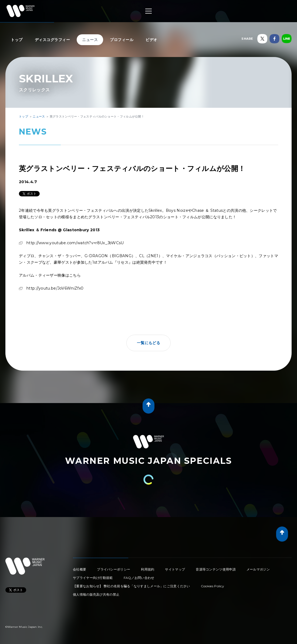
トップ (17, 40)
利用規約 (148, 569)
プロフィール (122, 40)
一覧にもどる (148, 343)
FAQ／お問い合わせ (139, 578)
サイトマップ (175, 569)
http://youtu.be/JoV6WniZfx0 (55, 288)
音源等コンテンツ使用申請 (216, 569)
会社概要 (80, 569)
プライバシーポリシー (114, 569)
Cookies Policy (212, 586)
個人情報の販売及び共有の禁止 (96, 594)
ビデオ (151, 40)
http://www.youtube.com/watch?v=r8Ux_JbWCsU (75, 243)
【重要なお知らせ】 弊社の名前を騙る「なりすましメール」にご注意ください (131, 586)
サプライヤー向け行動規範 (93, 578)
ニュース (90, 40)
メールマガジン (258, 569)
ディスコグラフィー (53, 40)
